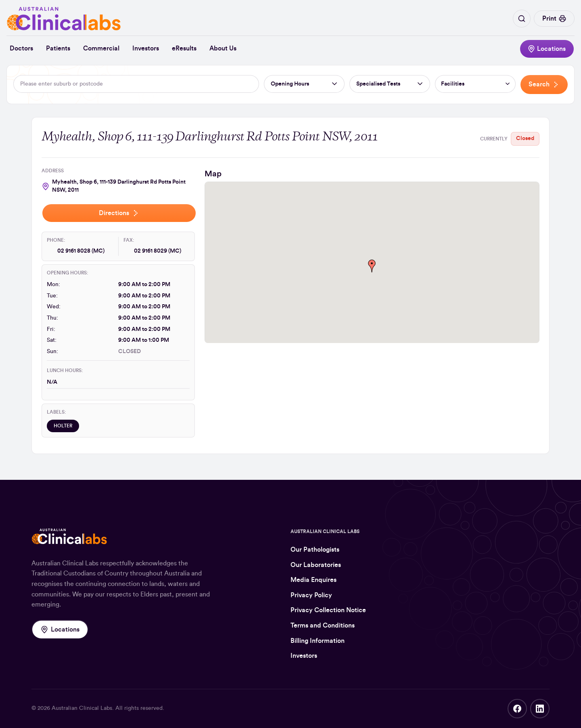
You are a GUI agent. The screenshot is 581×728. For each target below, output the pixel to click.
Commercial (101, 48)
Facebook (517, 709)
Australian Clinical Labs (82, 708)
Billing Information (318, 641)
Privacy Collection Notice (328, 610)
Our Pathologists (315, 550)
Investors (146, 48)
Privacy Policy (311, 595)
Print (554, 19)
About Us (223, 48)
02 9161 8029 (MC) (158, 251)
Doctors (21, 48)
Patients (58, 48)
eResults (184, 48)
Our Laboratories (316, 565)
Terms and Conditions (323, 625)
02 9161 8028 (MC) (81, 251)
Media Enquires (313, 580)
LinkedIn (540, 709)
